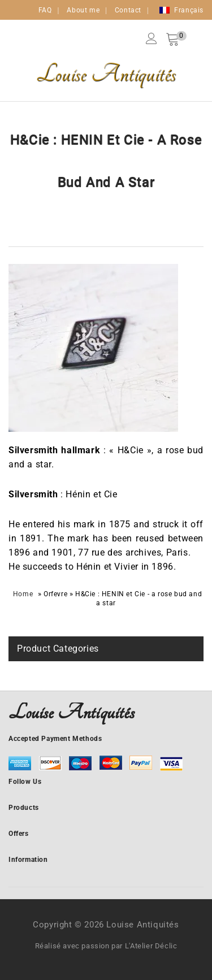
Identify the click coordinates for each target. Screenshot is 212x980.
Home (23, 594)
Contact (128, 10)
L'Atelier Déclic (151, 946)
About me (83, 10)
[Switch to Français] (181, 10)
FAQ (45, 10)
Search (190, 38)
